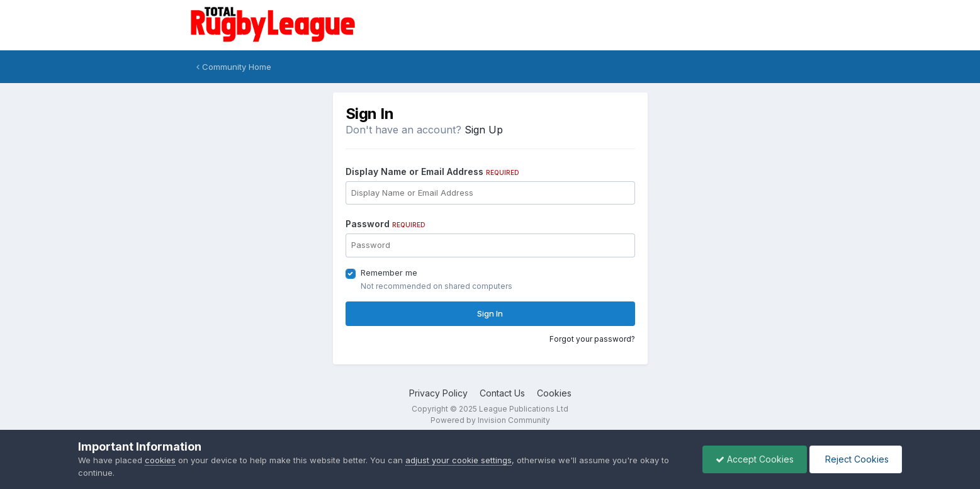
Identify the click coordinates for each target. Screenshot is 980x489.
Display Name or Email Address (432, 171)
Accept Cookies (755, 459)
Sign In (490, 313)
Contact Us (502, 393)
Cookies (554, 393)
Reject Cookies (856, 459)
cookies (160, 460)
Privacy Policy (438, 393)
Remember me (389, 273)
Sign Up (484, 130)
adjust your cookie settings (459, 460)
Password (386, 224)
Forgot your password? (592, 339)
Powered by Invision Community (490, 420)
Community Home (234, 67)
